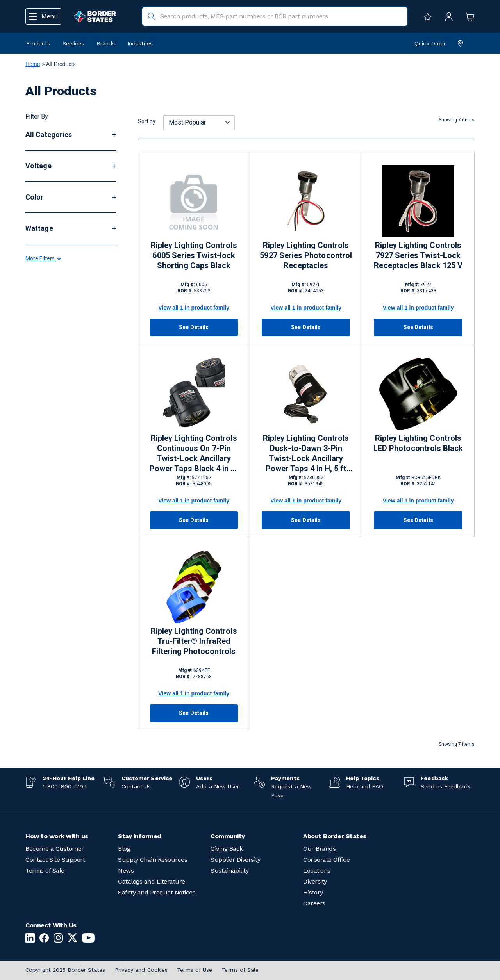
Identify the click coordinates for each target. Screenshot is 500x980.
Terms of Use (195, 970)
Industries (140, 43)
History (313, 892)
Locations (317, 870)
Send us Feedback (445, 786)
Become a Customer (55, 849)
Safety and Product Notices (157, 892)
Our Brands (319, 849)
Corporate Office (326, 860)
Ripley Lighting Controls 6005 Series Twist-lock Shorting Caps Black (194, 255)
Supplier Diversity (235, 860)
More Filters (43, 439)
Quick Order (430, 43)
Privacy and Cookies (141, 970)
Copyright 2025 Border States (65, 970)
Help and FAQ (365, 786)
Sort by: (147, 121)
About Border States (335, 836)
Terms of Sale (45, 870)
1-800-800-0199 (65, 786)
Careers (314, 903)
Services (73, 43)
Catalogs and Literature (152, 881)
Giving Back (227, 849)
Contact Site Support (55, 860)
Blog (124, 849)
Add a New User (218, 786)
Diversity (315, 881)
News (126, 870)
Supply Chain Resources (153, 860)
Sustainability (229, 870)
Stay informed (140, 836)
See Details (194, 327)
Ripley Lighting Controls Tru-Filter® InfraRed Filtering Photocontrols (194, 641)
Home (33, 64)
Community (228, 836)
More (35, 207)
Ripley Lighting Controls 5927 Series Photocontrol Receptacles (306, 255)
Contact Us (136, 786)
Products (38, 43)
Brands (106, 43)
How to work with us (57, 836)
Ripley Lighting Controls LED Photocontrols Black (418, 443)
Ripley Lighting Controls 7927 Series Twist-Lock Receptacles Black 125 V (418, 255)
